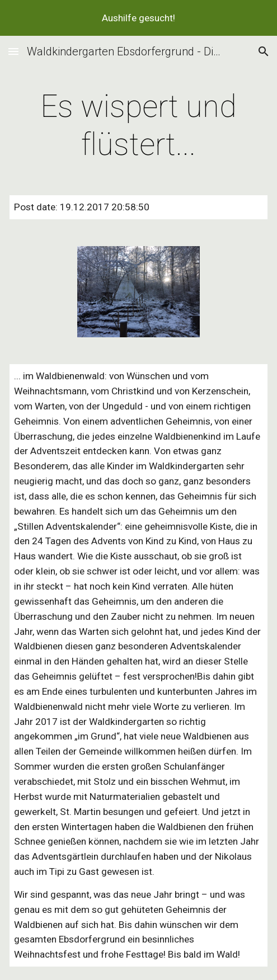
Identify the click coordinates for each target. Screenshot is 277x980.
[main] (138, 126)
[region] (138, 18)
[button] (13, 51)
